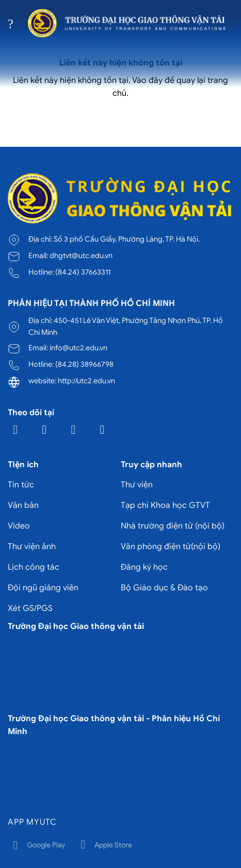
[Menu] (14, 23)
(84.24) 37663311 (83, 272)
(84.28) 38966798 (84, 364)
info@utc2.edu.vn (78, 348)
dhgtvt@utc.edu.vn (81, 256)
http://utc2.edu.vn (86, 381)
